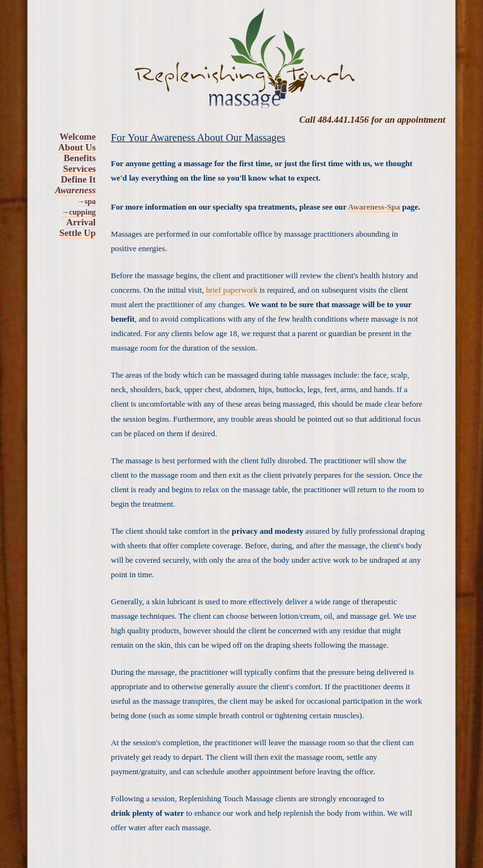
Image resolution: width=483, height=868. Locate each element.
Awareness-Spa (374, 207)
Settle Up (77, 233)
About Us (77, 147)
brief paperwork (231, 290)
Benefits (80, 158)
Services (79, 169)
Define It (79, 179)
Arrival (81, 222)
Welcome (78, 137)
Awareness (75, 190)
